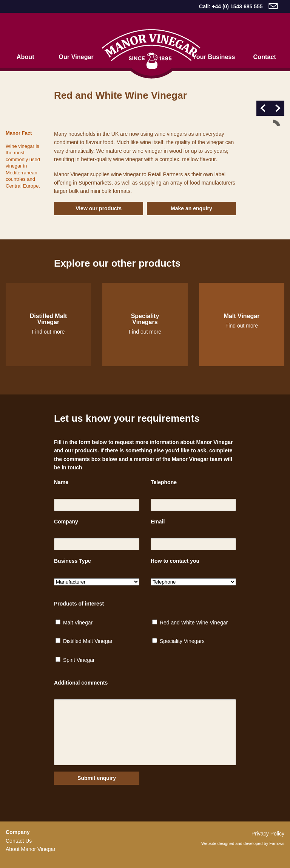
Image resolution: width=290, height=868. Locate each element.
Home (151, 54)
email (273, 6)
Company (66, 522)
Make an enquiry (191, 208)
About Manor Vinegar (31, 849)
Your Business (214, 57)
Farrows (277, 843)
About (25, 57)
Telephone (164, 482)
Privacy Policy (268, 834)
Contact (265, 57)
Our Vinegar (76, 57)
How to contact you (175, 561)
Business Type (72, 561)
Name (61, 482)
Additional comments (81, 683)
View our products (99, 208)
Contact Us (19, 841)
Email (158, 522)
